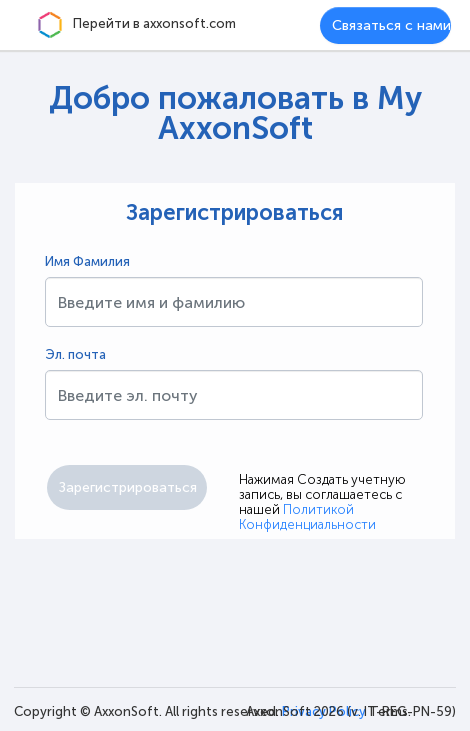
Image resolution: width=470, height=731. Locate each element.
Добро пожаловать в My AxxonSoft (235, 113)
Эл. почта (75, 354)
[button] (127, 487)
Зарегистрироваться (235, 212)
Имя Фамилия (87, 261)
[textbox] (234, 302)
